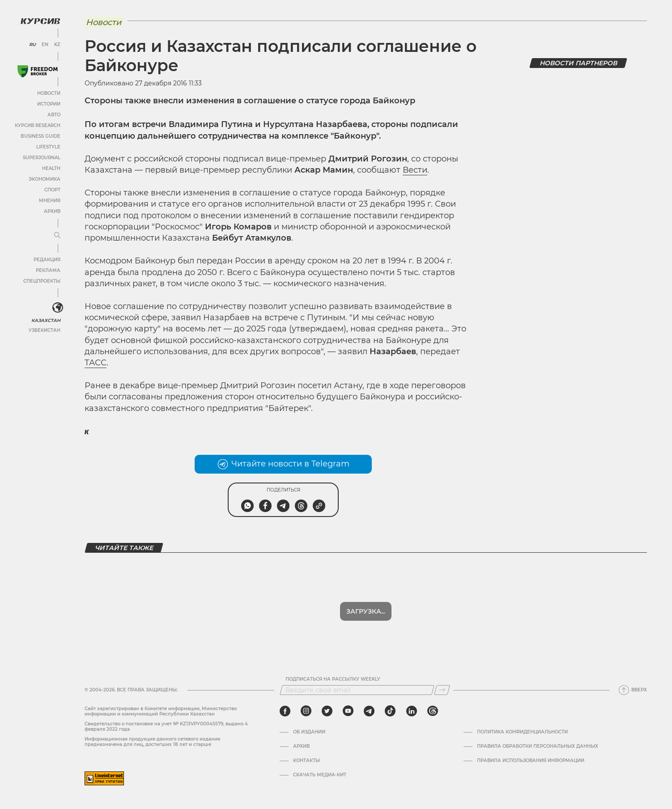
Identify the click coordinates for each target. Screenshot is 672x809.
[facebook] (285, 711)
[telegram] (369, 711)
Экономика (45, 179)
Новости (49, 93)
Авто (54, 115)
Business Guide (40, 136)
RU (32, 45)
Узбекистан (45, 330)
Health (51, 168)
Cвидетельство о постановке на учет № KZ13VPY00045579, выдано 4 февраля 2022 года (166, 726)
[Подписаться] (442, 690)
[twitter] (327, 711)
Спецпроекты (42, 281)
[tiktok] (390, 711)
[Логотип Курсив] (40, 21)
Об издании (309, 732)
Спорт (52, 190)
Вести (415, 170)
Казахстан (46, 320)
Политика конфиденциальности (522, 732)
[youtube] (348, 711)
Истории (49, 104)
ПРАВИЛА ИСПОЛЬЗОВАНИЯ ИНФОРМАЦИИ (531, 761)
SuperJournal (42, 158)
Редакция (47, 260)
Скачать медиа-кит (320, 775)
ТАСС (96, 363)
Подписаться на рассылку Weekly (333, 679)
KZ (57, 45)
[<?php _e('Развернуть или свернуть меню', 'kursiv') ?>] (58, 308)
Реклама (48, 270)
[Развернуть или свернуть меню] (57, 236)
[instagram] (306, 711)
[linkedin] (411, 711)
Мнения (50, 201)
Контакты (306, 761)
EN (45, 45)
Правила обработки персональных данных (538, 746)
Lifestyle (48, 147)
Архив (52, 211)
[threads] (433, 711)
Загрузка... (366, 611)
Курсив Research (38, 125)
